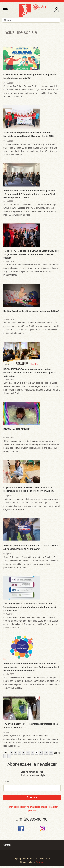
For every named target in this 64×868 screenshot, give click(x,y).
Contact (7, 845)
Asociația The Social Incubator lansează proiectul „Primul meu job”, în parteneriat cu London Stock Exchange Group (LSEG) (30, 194)
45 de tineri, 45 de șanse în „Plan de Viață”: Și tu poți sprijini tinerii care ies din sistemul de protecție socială (31, 254)
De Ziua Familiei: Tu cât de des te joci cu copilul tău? (31, 311)
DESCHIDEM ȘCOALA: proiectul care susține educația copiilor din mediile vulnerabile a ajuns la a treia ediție (31, 373)
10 (46, 753)
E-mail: (7, 781)
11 (51, 753)
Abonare (32, 797)
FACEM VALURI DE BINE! (17, 429)
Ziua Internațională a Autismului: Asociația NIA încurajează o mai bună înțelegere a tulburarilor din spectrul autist (30, 607)
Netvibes (40, 862)
